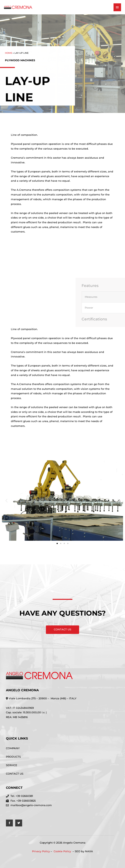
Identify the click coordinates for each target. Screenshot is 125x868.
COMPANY (13, 748)
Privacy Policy (41, 851)
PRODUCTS (13, 757)
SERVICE (12, 765)
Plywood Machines (20, 63)
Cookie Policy (63, 851)
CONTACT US (15, 774)
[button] (6, 501)
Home (9, 56)
